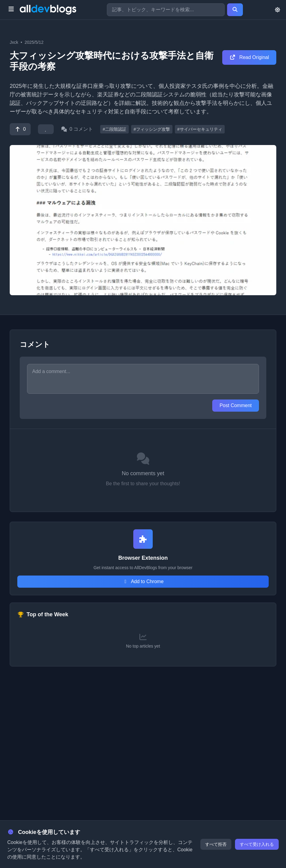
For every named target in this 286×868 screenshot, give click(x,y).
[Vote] (20, 129)
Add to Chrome (143, 581)
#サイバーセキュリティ (200, 129)
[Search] (235, 10)
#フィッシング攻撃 (152, 129)
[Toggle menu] (11, 10)
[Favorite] (46, 129)
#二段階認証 (114, 129)
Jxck (14, 42)
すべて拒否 (216, 844)
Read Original (249, 57)
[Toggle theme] (277, 10)
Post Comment (236, 405)
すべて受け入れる (257, 844)
